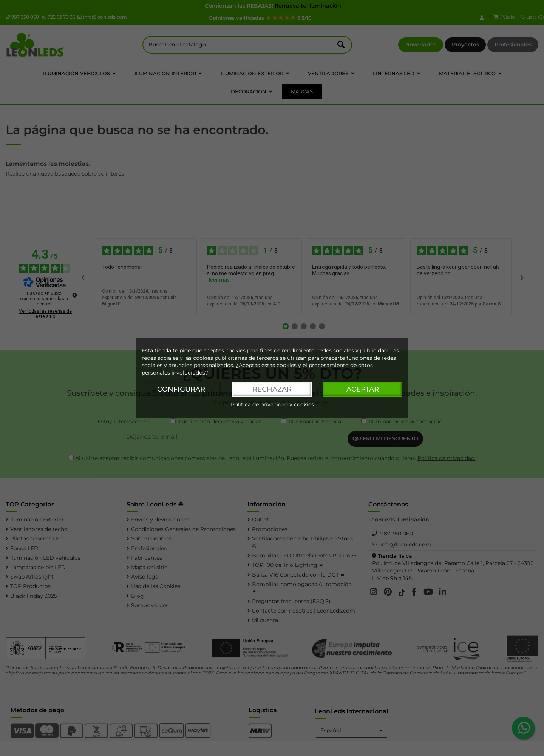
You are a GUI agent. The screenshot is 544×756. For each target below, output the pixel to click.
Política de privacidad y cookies (272, 405)
